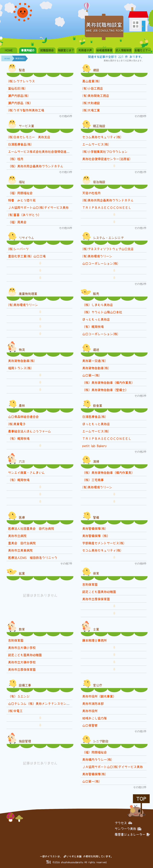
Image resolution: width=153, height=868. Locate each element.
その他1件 (140, 172)
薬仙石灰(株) (17, 88)
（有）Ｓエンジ (19, 696)
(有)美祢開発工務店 (96, 96)
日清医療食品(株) (20, 144)
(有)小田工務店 (93, 88)
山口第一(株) (91, 375)
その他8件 (140, 564)
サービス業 (26, 126)
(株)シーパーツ (18, 249)
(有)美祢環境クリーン (97, 256)
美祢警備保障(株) (94, 529)
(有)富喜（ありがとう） (25, 215)
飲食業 (98, 406)
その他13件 (66, 172)
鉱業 (22, 573)
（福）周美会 (17, 222)
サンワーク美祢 (128, 829)
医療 (22, 518)
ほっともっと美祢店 (96, 319)
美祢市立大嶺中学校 (22, 662)
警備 (96, 518)
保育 (96, 573)
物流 (22, 350)
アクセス (123, 823)
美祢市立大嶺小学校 (22, 648)
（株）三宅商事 (93, 480)
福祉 (22, 182)
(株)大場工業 (91, 110)
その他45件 (66, 116)
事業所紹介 (28, 50)
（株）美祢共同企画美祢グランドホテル (36, 166)
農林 (22, 406)
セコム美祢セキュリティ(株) (102, 137)
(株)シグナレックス (21, 81)
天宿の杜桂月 (91, 193)
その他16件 (66, 228)
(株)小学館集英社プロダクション (105, 152)
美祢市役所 (90, 711)
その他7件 (66, 564)
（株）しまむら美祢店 (98, 305)
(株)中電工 (15, 711)
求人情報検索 (123, 50)
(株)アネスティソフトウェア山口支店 (108, 249)
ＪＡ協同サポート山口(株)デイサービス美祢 (38, 208)
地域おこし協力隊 (95, 718)
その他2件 (140, 284)
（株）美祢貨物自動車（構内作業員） (108, 383)
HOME (9, 50)
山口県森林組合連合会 (23, 417)
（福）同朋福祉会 (20, 193)
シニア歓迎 (101, 741)
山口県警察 (90, 726)
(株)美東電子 (17, 424)
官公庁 (98, 685)
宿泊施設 (99, 182)
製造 (22, 70)
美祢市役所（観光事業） (99, 696)
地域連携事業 (104, 50)
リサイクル (26, 238)
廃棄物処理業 (28, 294)
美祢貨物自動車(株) (21, 361)
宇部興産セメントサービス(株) (103, 543)
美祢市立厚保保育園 (96, 599)
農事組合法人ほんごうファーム (30, 431)
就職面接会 (47, 50)
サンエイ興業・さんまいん (26, 473)
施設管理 (25, 741)
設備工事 (25, 685)
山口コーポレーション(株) (100, 264)
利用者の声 (85, 50)
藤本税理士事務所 (95, 640)
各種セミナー (142, 50)
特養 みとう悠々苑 (22, 200)
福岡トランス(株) (20, 368)
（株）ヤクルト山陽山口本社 (102, 312)
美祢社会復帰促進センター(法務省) (106, 159)
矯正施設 (99, 126)
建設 (96, 70)
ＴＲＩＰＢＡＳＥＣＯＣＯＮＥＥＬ (107, 208)
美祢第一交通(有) (94, 361)
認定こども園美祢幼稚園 (99, 592)
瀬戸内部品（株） (20, 103)
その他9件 (140, 116)
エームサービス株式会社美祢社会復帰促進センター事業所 (48, 152)
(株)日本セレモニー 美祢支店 (29, 137)
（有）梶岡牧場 (93, 327)
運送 (96, 350)
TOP (141, 799)
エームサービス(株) (96, 144)
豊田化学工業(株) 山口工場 (27, 256)
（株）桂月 (16, 159)
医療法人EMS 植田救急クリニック (33, 558)
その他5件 (140, 396)
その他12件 (140, 787)
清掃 (96, 462)
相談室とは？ (66, 50)
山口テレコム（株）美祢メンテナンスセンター (40, 704)
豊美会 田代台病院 (22, 543)
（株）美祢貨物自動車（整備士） (105, 390)
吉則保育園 (90, 585)
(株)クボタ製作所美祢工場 (26, 110)
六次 (22, 462)
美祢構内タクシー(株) (97, 760)
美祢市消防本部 (93, 704)
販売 (96, 294)
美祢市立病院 (17, 536)
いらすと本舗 (73, 856)
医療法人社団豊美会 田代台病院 (31, 529)
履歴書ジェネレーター (132, 834)
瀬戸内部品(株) (18, 96)
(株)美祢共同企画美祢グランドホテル (108, 200)
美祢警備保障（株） (96, 536)
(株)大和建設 (91, 103)
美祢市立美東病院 (20, 550)
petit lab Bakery (96, 446)
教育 (22, 629)
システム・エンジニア (108, 238)
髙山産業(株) (91, 81)
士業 (96, 629)
